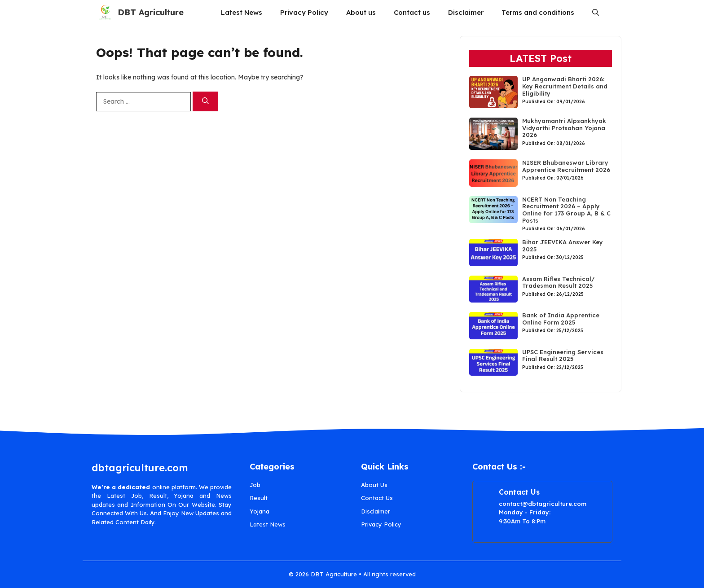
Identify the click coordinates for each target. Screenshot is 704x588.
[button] (596, 12)
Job (255, 485)
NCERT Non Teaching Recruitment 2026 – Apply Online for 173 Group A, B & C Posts (566, 210)
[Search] (205, 102)
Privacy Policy (304, 12)
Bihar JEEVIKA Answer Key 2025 (563, 246)
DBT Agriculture (151, 12)
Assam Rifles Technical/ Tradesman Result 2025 (558, 282)
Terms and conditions (538, 12)
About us (361, 12)
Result (259, 498)
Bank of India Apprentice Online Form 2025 (561, 319)
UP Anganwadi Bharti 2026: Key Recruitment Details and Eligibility (565, 86)
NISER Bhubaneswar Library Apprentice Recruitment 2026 (567, 166)
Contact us (412, 12)
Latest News (242, 12)
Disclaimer (466, 12)
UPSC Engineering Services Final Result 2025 (563, 355)
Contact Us (377, 498)
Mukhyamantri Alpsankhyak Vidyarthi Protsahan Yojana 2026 (564, 128)
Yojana (260, 511)
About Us (374, 485)
